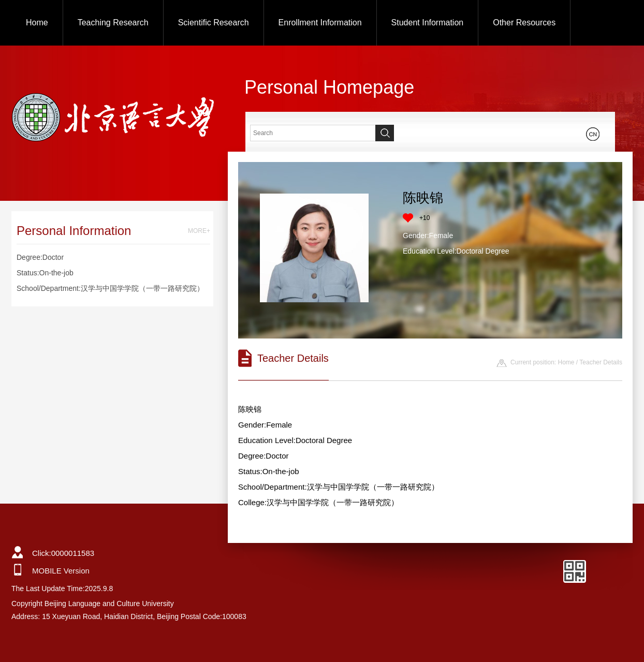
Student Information (428, 23)
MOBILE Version (61, 571)
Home (37, 23)
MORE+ (199, 231)
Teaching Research (113, 23)
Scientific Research (214, 23)
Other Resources (524, 23)
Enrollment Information (320, 23)
